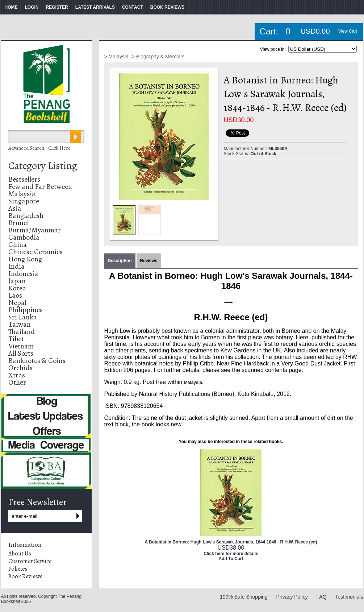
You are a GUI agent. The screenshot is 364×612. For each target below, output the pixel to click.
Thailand (22, 332)
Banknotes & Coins (37, 361)
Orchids (20, 368)
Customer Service (30, 561)
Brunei (19, 223)
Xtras (17, 375)
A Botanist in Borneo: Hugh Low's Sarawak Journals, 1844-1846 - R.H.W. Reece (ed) (231, 542)
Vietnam (21, 346)
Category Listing (43, 166)
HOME (11, 7)
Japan (17, 281)
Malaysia (22, 194)
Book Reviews (25, 576)
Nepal (17, 303)
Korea (17, 288)
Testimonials (349, 597)
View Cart (348, 31)
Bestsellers (24, 179)
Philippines (26, 310)
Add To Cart (231, 559)
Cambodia (24, 237)
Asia (15, 208)
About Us (20, 554)
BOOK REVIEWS (168, 7)
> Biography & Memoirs (158, 57)
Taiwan (20, 324)
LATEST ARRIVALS (95, 7)
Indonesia (23, 274)
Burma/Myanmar (35, 230)
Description (120, 261)
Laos (15, 295)
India (16, 266)
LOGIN (32, 7)
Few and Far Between (40, 187)
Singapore (24, 201)
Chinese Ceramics (35, 252)
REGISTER (57, 7)
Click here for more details (231, 554)
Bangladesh (26, 216)
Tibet (16, 339)
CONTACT (133, 7)
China (18, 245)
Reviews (149, 261)
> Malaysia (117, 57)
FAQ (322, 597)
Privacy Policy (292, 597)
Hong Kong (25, 259)
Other (17, 382)
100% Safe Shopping (244, 597)
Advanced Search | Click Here (39, 148)
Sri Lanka (23, 317)
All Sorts (21, 353)
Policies (18, 569)
